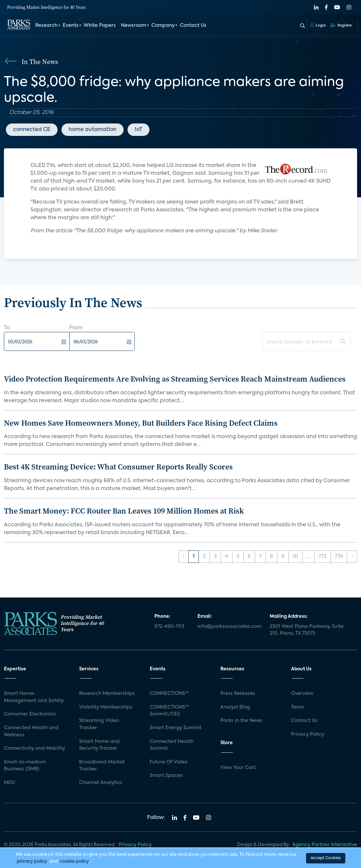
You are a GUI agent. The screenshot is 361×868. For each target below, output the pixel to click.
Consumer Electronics (30, 714)
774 (339, 557)
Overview (302, 694)
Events (71, 25)
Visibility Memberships (106, 707)
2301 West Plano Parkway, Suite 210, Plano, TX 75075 (307, 630)
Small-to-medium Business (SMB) (25, 766)
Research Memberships (107, 694)
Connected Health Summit (172, 745)
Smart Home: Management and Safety (34, 697)
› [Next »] (352, 557)
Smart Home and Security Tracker (99, 745)
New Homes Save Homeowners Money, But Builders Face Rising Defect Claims (141, 423)
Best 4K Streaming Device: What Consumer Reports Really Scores (118, 467)
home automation (93, 130)
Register (341, 25)
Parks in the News (241, 721)
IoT (138, 130)
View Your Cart (238, 768)
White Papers (100, 25)
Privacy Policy (308, 734)
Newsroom (134, 25)
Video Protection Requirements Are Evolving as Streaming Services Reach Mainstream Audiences (175, 379)
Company (163, 25)
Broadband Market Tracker (102, 766)
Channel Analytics (101, 783)
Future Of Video (169, 762)
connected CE (32, 130)
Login (318, 25)
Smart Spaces (166, 776)
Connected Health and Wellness (31, 731)
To (7, 328)
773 (323, 557)
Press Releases (238, 694)
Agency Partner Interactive (325, 845)
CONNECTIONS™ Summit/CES (169, 711)
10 (295, 557)
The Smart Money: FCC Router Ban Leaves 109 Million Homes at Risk (124, 511)
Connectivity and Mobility (34, 748)
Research (46, 25)
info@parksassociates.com (230, 627)
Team (298, 707)
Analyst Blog (235, 707)
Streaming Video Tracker (99, 724)
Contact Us (193, 25)
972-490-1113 (169, 627)
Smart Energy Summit (176, 728)
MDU (9, 783)
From (76, 328)
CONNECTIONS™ (169, 694)
